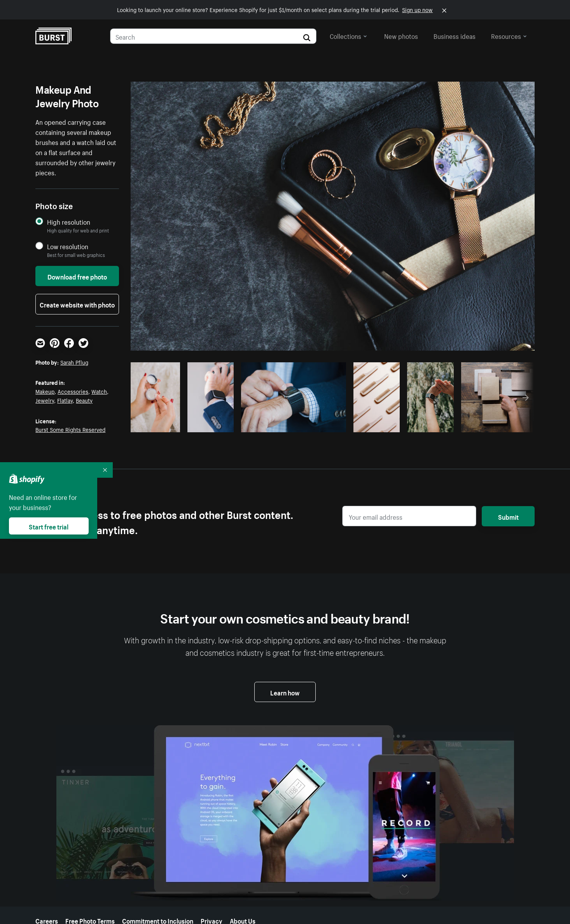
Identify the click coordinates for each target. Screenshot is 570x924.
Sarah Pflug (74, 362)
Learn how (285, 692)
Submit (508, 516)
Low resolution (68, 246)
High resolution (69, 222)
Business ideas (455, 35)
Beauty (84, 400)
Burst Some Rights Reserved (70, 429)
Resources (509, 35)
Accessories (73, 391)
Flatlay (65, 400)
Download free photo (77, 276)
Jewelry (45, 400)
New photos (401, 35)
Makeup (45, 391)
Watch (99, 391)
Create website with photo (77, 304)
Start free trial (49, 526)
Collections (348, 35)
